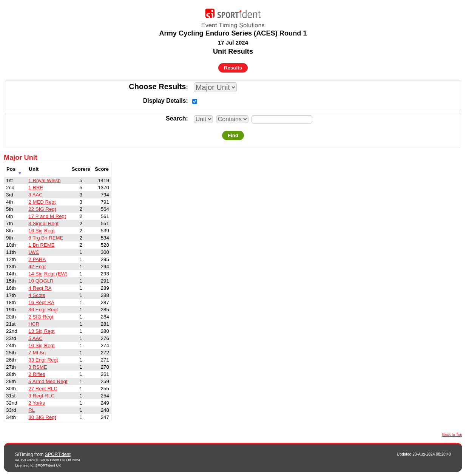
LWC (34, 252)
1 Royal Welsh (44, 180)
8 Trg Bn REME (46, 238)
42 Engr (37, 267)
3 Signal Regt (43, 223)
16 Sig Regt (41, 231)
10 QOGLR (41, 281)
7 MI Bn (37, 353)
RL (32, 410)
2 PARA (37, 259)
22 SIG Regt (42, 209)
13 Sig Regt (41, 331)
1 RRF (35, 188)
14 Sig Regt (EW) (48, 274)
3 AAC (35, 195)
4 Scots (37, 295)
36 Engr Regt (43, 310)
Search (176, 118)
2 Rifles (37, 374)
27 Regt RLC (43, 389)
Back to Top (452, 435)
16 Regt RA (41, 302)
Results (233, 68)
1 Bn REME (41, 245)
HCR (34, 324)
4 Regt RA (40, 288)
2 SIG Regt (41, 317)
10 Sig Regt (41, 345)
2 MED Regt (42, 202)
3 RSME (38, 367)
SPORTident (58, 454)
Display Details (165, 101)
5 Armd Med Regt (48, 381)
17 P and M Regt (47, 216)
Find (233, 135)
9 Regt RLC (41, 396)
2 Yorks (37, 403)
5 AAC (35, 338)
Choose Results (157, 87)
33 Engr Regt (43, 360)
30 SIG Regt (42, 417)
